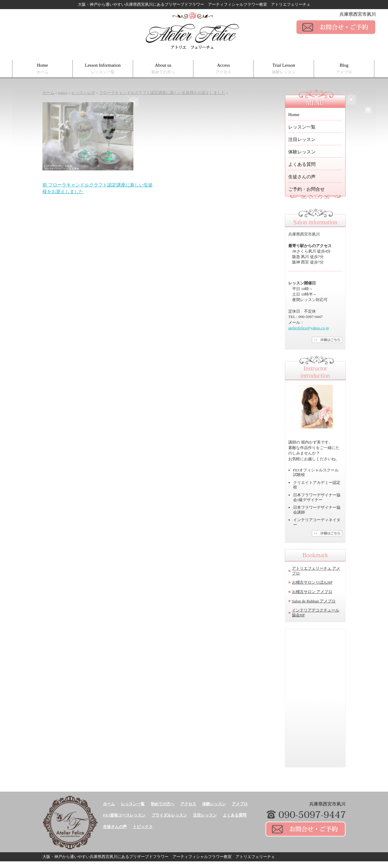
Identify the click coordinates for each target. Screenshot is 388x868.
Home (43, 69)
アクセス (188, 804)
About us (163, 69)
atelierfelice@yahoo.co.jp (309, 328)
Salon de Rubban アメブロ (314, 601)
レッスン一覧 (302, 127)
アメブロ (240, 804)
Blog (344, 69)
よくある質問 (302, 164)
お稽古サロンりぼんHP (312, 582)
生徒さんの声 (302, 177)
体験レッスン (302, 152)
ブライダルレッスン (169, 815)
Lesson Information (103, 69)
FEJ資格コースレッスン (124, 815)
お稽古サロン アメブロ (312, 592)
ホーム (109, 804)
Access (223, 69)
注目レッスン (302, 139)
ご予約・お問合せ (306, 189)
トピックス (143, 827)
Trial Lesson (284, 69)
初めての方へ (162, 804)
